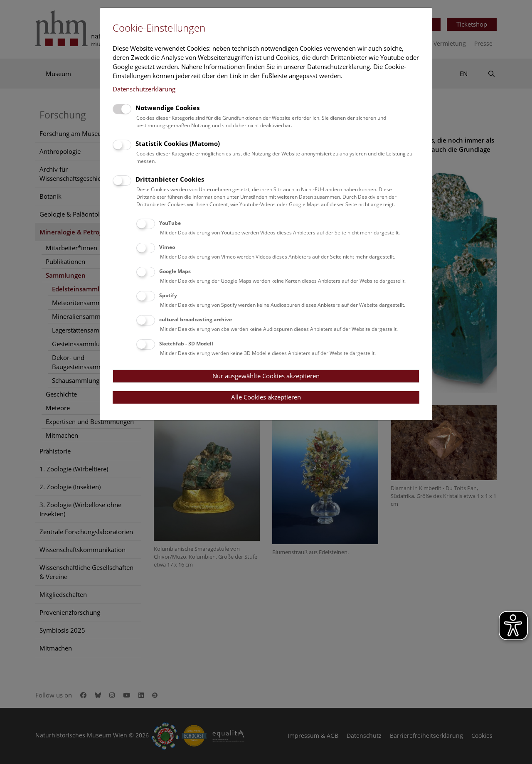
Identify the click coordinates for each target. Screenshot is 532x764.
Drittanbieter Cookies (170, 179)
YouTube (170, 223)
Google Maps (175, 271)
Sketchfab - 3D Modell (186, 344)
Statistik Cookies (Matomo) (178, 143)
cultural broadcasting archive (196, 319)
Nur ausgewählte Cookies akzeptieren (266, 376)
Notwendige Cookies (167, 108)
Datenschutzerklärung (144, 89)
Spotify (168, 295)
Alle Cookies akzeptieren (266, 397)
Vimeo (167, 247)
